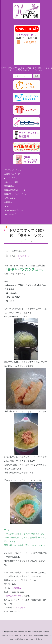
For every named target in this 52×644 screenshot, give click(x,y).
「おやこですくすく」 (14, 596)
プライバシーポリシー (14, 210)
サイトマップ (10, 214)
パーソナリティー (12, 178)
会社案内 (8, 202)
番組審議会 (9, 186)
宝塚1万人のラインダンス (15, 194)
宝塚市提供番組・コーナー (16, 190)
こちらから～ (21, 607)
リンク (7, 206)
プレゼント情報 (11, 182)
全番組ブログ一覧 (12, 174)
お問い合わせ (10, 198)
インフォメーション (13, 170)
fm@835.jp (17, 588)
